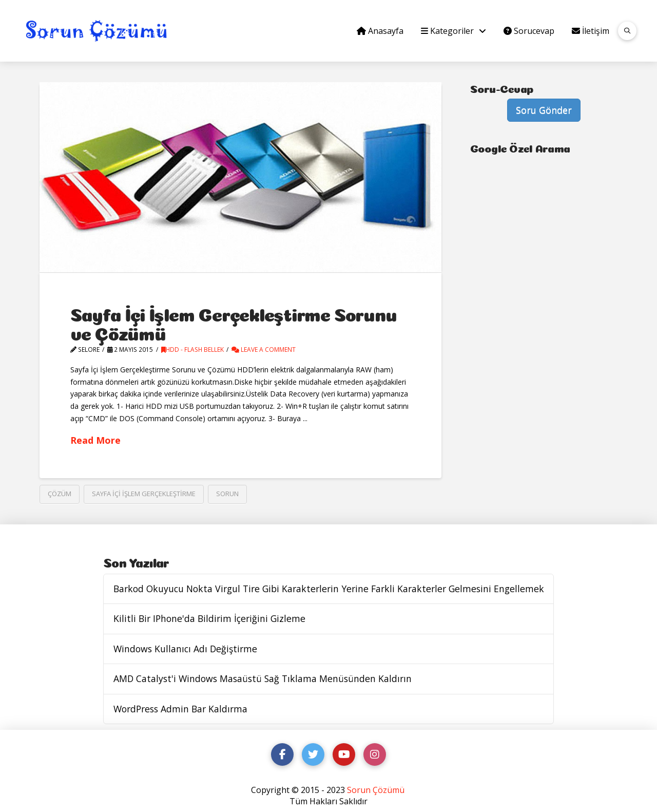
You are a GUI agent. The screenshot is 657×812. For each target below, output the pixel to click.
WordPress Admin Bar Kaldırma (180, 709)
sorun (227, 494)
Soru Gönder (544, 110)
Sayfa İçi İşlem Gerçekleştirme (144, 494)
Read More (95, 440)
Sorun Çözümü (376, 790)
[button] (627, 31)
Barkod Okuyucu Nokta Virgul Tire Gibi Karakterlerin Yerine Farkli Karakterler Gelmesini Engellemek (329, 589)
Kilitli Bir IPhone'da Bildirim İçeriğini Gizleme (209, 619)
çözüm (60, 494)
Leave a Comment (264, 350)
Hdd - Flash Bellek (192, 350)
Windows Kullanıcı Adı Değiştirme (185, 649)
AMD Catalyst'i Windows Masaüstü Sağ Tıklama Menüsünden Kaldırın (263, 679)
